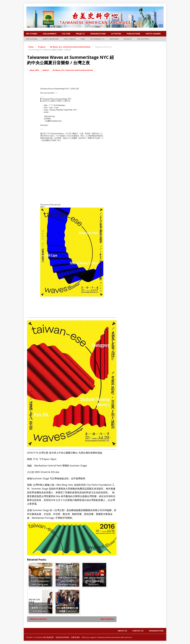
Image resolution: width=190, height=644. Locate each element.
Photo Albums (153, 34)
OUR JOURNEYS (50, 34)
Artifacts (128, 39)
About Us (123, 631)
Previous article (38, 619)
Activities (116, 34)
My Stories (32, 34)
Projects (80, 34)
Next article (107, 619)
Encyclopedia (32, 39)
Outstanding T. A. (97, 39)
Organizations (98, 34)
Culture (66, 34)
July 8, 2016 (34, 70)
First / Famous (70, 39)
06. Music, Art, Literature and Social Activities (73, 70)
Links (83, 39)
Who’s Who (114, 39)
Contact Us (138, 631)
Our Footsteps (143, 39)
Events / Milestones (51, 39)
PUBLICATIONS (133, 34)
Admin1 (46, 70)
